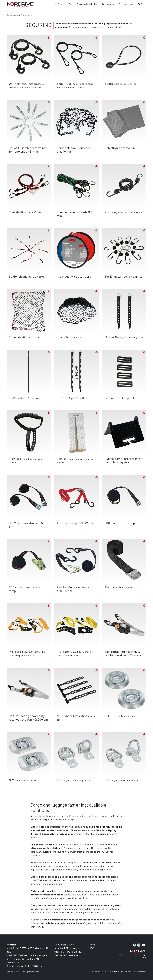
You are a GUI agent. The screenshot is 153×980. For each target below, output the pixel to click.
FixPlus (14, 398)
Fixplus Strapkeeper (118, 398)
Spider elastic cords (22, 276)
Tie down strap (115, 587)
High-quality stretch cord (74, 276)
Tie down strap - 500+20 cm (76, 523)
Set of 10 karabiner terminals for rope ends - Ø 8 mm (28, 150)
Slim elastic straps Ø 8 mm (27, 212)
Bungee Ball (113, 84)
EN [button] (141, 4)
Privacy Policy (98, 972)
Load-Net (63, 337)
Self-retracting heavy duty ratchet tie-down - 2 (122, 653)
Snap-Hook (64, 84)
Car (70, 4)
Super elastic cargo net (25, 337)
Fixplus (62, 459)
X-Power (110, 212)
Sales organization (64, 945)
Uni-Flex (15, 84)
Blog (93, 945)
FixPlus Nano (113, 337)
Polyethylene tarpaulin (120, 148)
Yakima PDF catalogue (66, 955)
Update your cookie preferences (132, 972)
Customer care (126, 4)
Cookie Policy (111, 972)
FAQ (92, 948)
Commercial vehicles (87, 4)
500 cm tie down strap (120, 523)
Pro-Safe (15, 651)
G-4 (107, 780)
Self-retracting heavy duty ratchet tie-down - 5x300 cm (28, 718)
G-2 (11, 780)
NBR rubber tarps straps (73, 716)
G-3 (59, 780)
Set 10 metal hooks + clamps (124, 276)
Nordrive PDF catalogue (67, 948)
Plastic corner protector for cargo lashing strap (123, 460)
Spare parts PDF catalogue (69, 952)
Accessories (108, 4)
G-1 (107, 716)
